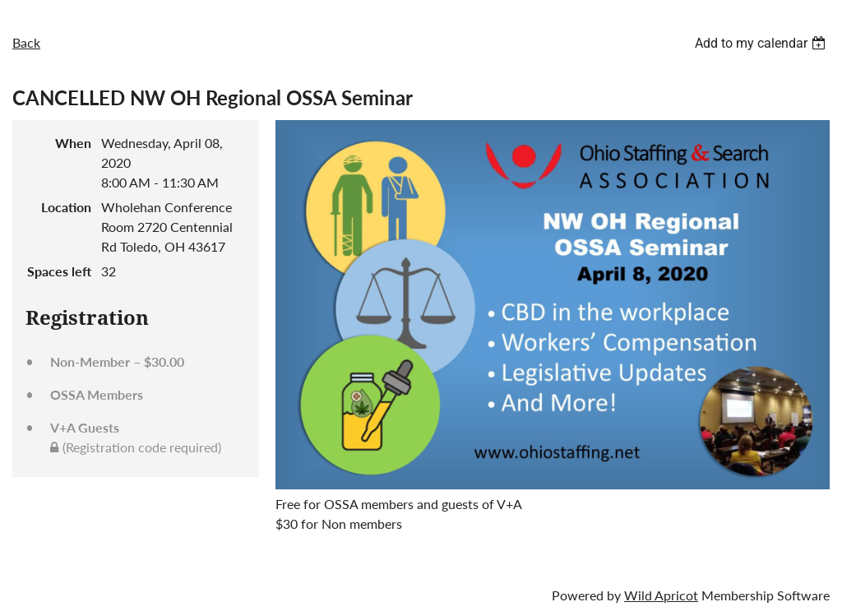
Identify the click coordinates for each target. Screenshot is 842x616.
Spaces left (59, 271)
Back (26, 42)
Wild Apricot (661, 595)
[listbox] (762, 43)
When (73, 143)
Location (66, 207)
